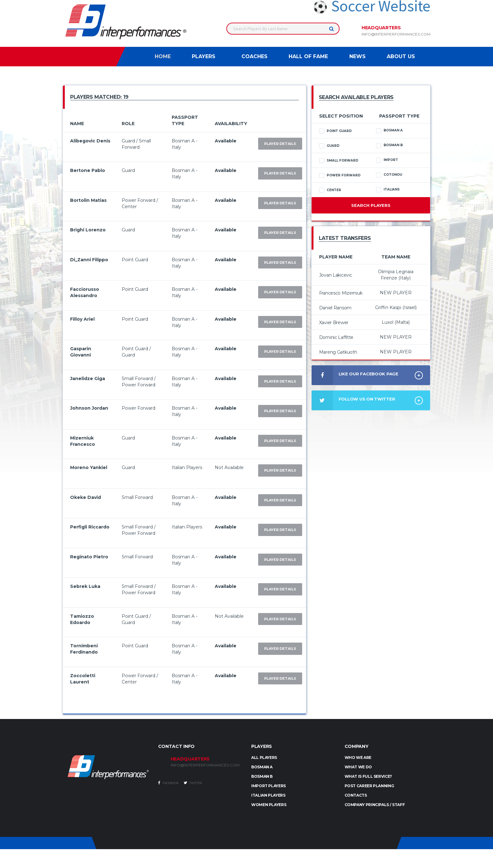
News (357, 56)
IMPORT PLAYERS (269, 786)
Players (204, 56)
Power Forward (340, 175)
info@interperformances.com (396, 34)
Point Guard (335, 131)
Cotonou (389, 175)
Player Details (280, 144)
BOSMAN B (262, 776)
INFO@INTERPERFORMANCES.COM (205, 765)
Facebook (169, 783)
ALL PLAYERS (264, 757)
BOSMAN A (262, 767)
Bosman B (389, 145)
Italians (388, 190)
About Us (401, 56)
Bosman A (389, 130)
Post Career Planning (369, 786)
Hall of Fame (308, 56)
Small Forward (339, 161)
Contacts (356, 795)
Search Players (371, 205)
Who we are (358, 757)
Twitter (193, 783)
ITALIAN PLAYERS (268, 795)
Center (330, 190)
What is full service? (368, 776)
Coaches (255, 56)
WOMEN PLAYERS (269, 805)
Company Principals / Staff (375, 805)
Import (387, 160)
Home (163, 56)
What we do (358, 767)
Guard (329, 146)
